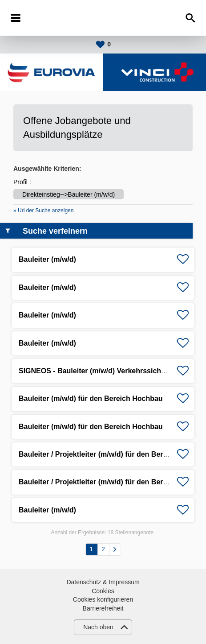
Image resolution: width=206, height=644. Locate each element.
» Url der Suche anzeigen (43, 211)
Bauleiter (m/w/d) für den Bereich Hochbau (91, 398)
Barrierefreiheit (103, 608)
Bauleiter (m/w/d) (47, 259)
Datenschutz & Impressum (103, 582)
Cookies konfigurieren (103, 599)
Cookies (103, 591)
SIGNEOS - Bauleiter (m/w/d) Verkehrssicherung (100, 371)
